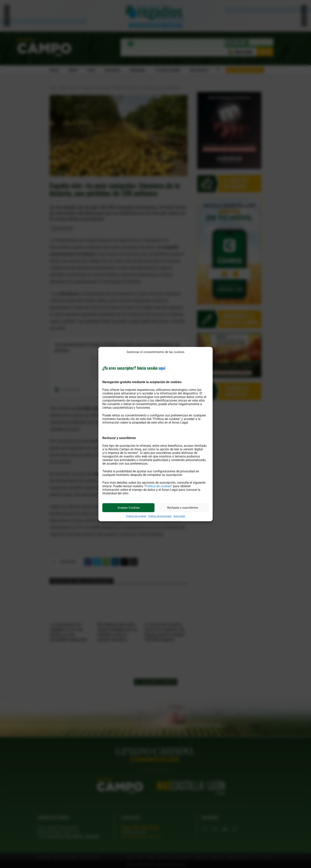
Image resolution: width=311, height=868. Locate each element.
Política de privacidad (160, 516)
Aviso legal (179, 516)
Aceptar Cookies (129, 508)
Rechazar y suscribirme (183, 508)
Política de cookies (158, 486)
